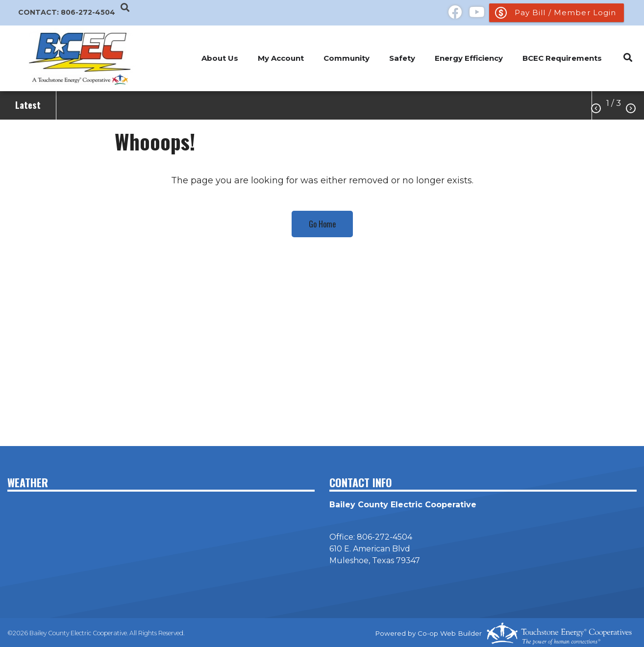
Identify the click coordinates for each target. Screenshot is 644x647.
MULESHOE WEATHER (161, 536)
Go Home (322, 224)
